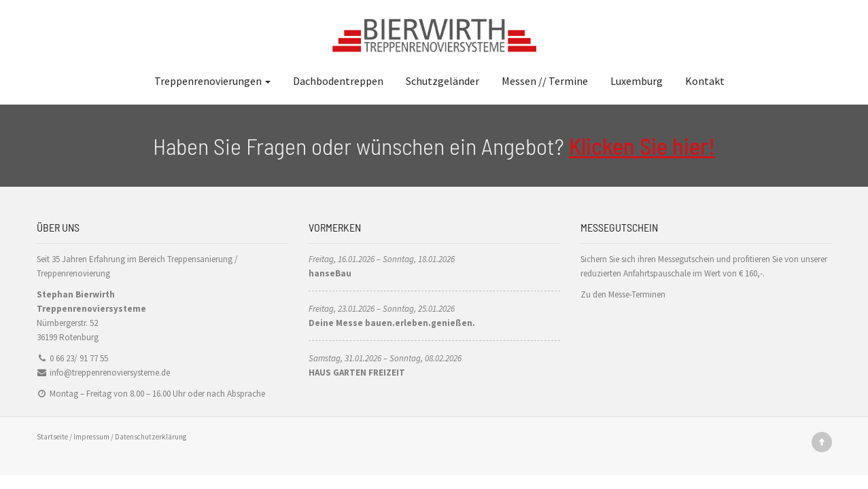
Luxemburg (637, 81)
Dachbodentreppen (338, 81)
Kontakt (705, 81)
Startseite (52, 437)
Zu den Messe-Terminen (623, 294)
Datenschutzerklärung (151, 437)
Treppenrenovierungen (212, 81)
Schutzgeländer (442, 81)
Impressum (91, 437)
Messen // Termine (545, 81)
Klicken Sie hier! (642, 146)
